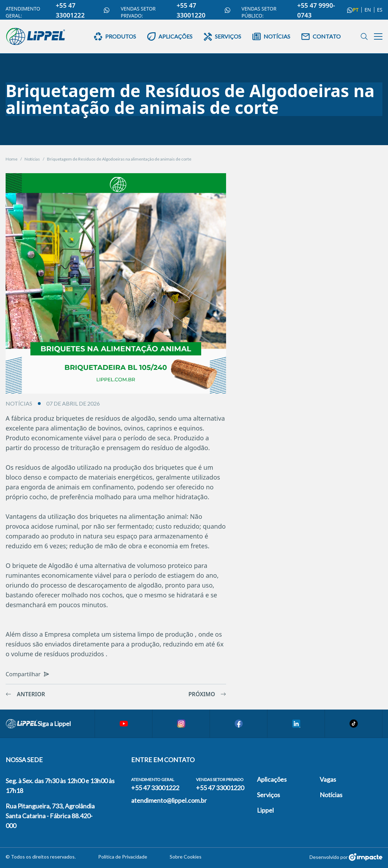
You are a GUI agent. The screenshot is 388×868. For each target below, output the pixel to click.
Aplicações (272, 779)
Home (12, 159)
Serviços (268, 795)
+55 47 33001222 (83, 10)
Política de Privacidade (123, 857)
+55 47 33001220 (203, 10)
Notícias (32, 159)
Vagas (328, 779)
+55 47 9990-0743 (325, 10)
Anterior (25, 694)
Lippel (265, 810)
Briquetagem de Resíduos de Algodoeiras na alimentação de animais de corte (119, 159)
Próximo (207, 694)
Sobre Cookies (186, 857)
